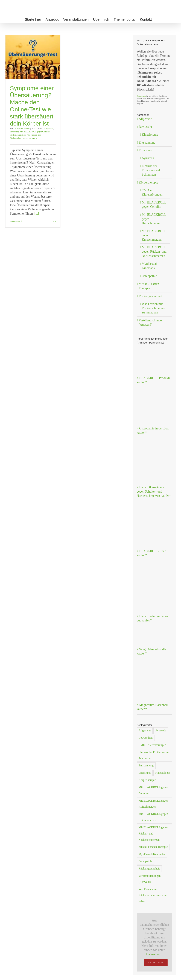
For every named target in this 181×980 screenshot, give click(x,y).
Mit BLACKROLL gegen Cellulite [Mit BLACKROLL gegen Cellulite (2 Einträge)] (153, 790)
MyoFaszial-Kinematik (150, 266)
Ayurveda (148, 158)
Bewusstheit (147, 127)
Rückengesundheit (18, 135)
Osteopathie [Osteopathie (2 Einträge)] (145, 861)
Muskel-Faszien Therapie (149, 286)
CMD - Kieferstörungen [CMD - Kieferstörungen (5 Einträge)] (152, 745)
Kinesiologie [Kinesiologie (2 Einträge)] (163, 773)
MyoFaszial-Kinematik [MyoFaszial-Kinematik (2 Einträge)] (152, 854)
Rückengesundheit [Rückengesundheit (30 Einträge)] (149, 869)
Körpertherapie (148, 182)
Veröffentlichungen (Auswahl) (151, 322)
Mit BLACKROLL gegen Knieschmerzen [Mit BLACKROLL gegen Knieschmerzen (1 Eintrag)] (153, 817)
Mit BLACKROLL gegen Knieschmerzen (154, 235)
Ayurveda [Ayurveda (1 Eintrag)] (161, 731)
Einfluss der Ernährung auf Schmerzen (151, 170)
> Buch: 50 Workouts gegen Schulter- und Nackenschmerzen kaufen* (154, 492)
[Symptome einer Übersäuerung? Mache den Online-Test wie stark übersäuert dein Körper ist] (33, 57)
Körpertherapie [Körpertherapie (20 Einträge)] (147, 780)
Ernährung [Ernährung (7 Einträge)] (145, 773)
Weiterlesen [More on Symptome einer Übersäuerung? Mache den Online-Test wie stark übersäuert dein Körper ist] (15, 222)
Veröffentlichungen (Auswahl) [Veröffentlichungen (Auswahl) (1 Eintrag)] (150, 879)
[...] (37, 214)
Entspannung (147, 143)
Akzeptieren (156, 963)
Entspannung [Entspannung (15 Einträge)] (146, 766)
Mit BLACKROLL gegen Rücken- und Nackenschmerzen (154, 252)
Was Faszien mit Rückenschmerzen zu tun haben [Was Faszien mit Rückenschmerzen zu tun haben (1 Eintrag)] (153, 895)
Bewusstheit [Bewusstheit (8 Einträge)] (146, 738)
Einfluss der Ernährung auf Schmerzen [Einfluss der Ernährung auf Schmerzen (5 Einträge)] (154, 755)
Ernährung (14, 132)
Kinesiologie (150, 135)
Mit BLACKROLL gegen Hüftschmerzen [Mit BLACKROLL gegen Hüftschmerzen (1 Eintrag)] (153, 804)
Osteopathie (149, 276)
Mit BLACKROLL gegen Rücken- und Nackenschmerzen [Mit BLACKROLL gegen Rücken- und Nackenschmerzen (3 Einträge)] (153, 834)
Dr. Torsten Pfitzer (22, 129)
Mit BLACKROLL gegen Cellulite (35, 132)
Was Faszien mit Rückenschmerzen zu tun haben (153, 308)
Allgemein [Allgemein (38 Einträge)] (145, 731)
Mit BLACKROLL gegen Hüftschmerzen (154, 219)
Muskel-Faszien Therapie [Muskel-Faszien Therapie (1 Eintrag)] (153, 847)
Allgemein (49, 129)
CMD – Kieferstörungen (152, 192)
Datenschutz (141, 96)
